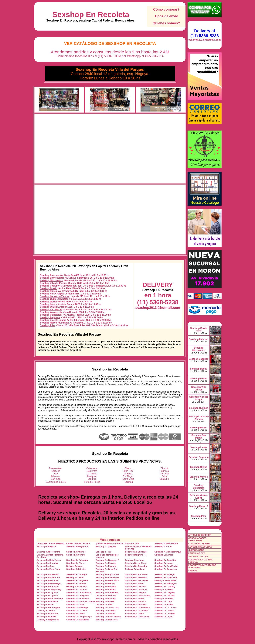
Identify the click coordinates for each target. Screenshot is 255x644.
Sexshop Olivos (48, 307)
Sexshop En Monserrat (107, 620)
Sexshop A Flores (163, 546)
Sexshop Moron (48, 302)
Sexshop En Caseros (77, 589)
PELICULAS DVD (197, 553)
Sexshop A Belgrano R (77, 546)
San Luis (92, 479)
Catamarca (92, 468)
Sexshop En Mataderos (78, 620)
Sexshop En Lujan (163, 617)
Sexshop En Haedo (164, 605)
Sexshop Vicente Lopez (53, 320)
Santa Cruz (128, 479)
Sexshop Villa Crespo (51, 294)
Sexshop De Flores (76, 563)
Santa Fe (164, 479)
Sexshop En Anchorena (48, 577)
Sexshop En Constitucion (138, 596)
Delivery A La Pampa (106, 596)
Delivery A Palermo (164, 589)
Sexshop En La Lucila (165, 608)
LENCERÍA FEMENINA (199, 544)
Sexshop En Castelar (106, 589)
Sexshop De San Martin (166, 566)
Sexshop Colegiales (51, 315)
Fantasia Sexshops (134, 560)
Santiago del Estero (56, 482)
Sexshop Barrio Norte (51, 278)
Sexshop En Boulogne (166, 583)
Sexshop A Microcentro (48, 552)
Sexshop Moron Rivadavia (54, 323)
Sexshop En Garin (163, 602)
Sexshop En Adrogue (77, 574)
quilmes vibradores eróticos (110, 543)
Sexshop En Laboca (164, 611)
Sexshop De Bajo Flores (49, 560)
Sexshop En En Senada (78, 599)
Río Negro (128, 476)
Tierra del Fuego (92, 482)
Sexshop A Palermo (76, 552)
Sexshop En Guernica (136, 605)
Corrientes (92, 471)
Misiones (56, 476)
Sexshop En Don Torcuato (50, 599)
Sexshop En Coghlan (165, 593)
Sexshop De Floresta (106, 563)
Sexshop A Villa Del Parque (168, 552)
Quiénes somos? (166, 23)
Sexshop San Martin (51, 310)
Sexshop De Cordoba (47, 563)
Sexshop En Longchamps (79, 617)
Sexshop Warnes (49, 312)
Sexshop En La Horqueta (137, 608)
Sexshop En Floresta (135, 602)
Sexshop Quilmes (49, 299)
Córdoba (56, 471)
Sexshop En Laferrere (48, 614)
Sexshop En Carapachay (49, 589)
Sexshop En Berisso (76, 583)
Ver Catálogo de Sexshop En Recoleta (110, 43)
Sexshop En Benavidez (136, 580)
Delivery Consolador (135, 569)
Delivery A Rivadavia (76, 586)
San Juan (56, 479)
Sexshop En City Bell (47, 593)
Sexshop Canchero (164, 555)
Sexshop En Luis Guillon (137, 617)
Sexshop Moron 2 (199, 506)
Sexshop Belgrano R (135, 555)
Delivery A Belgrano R (48, 620)
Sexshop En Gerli (45, 605)
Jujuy (56, 474)
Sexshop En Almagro (165, 574)
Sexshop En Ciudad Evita (79, 593)
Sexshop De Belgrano (77, 560)
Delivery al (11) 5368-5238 (205, 33)
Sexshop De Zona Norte (49, 569)
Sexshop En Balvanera (136, 577)
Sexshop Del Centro (76, 569)
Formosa (164, 471)
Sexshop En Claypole (136, 593)
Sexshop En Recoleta (91, 15)
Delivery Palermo (75, 566)
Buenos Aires (56, 468)
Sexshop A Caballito (106, 546)
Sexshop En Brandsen (48, 586)
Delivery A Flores (104, 605)
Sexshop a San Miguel (136, 552)
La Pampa (92, 474)
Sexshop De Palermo (106, 566)
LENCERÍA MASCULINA (200, 547)
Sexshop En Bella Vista (107, 580)
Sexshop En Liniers (46, 617)
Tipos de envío (166, 16)
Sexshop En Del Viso (165, 596)
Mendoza (164, 474)
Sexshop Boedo (48, 288)
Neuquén (92, 476)
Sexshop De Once (46, 566)
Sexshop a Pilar (104, 552)
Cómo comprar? (166, 9)
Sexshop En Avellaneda (107, 577)
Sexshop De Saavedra (136, 566)
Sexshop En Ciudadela (107, 593)
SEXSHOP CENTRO (198, 556)
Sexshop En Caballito (136, 586)
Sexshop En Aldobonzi (136, 574)
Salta (164, 476)
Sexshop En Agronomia (107, 574)
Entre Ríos (128, 471)
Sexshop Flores (48, 291)
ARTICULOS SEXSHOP (200, 535)
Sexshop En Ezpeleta (47, 602)
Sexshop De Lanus (164, 563)
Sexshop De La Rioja (135, 563)
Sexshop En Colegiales (78, 596)
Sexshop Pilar (47, 325)
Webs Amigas (110, 540)
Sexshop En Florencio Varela (81, 602)
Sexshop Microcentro (51, 281)
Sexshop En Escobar (106, 599)
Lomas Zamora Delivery (78, 543)
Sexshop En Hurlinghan (49, 608)
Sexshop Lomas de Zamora (55, 296)
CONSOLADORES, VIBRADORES (197, 539)
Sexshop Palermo (49, 275)
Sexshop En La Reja (106, 611)
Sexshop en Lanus (75, 614)
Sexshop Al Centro (76, 555)
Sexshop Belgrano (50, 317)
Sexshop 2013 (132, 543)
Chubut (164, 468)
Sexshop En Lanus (134, 614)
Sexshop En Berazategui (49, 583)
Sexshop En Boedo (134, 583)
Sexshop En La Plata (76, 611)
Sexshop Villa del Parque (53, 283)
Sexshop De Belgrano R (108, 560)
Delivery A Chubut (46, 611)
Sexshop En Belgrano (77, 580)
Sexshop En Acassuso (166, 569)
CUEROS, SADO (196, 550)
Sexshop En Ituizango (77, 608)
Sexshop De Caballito (165, 560)
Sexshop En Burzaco (106, 586)
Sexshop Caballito (50, 286)
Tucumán (128, 482)
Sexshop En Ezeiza (134, 599)
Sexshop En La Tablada (137, 611)
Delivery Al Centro (75, 577)
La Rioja (128, 474)
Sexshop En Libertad (165, 614)
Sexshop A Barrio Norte (166, 543)
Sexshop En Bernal (105, 583)
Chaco (128, 468)
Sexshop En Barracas (48, 580)
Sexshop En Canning (165, 586)
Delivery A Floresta (164, 599)
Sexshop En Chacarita (136, 589)
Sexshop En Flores (105, 602)
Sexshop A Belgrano (47, 546)
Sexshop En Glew (75, 605)
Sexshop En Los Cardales (109, 617)
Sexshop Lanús (48, 304)
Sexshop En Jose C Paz (107, 608)
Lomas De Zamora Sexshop (50, 543)
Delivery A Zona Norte (165, 580)
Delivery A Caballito (105, 614)
